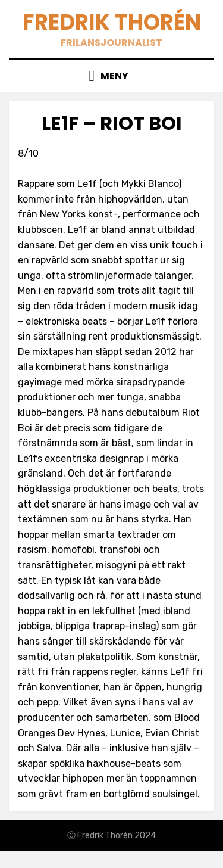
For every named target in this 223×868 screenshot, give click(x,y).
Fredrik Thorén (112, 22)
